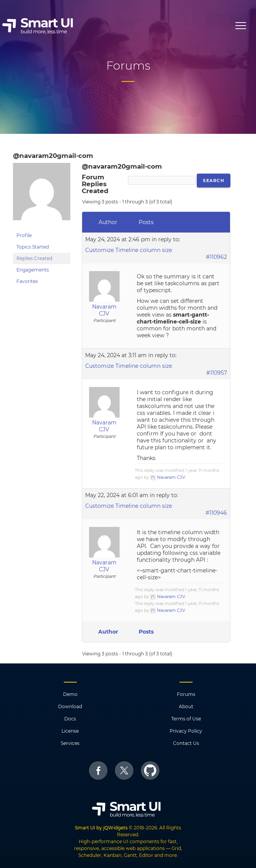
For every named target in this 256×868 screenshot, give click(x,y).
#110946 (216, 513)
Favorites (27, 281)
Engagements (33, 270)
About (186, 706)
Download (70, 706)
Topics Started (33, 247)
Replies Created (34, 258)
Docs (70, 719)
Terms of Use (186, 719)
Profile (24, 235)
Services (70, 743)
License (70, 731)
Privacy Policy (186, 731)
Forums (186, 694)
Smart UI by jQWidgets (101, 828)
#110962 (216, 257)
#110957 (217, 373)
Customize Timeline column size (129, 250)
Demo (70, 694)
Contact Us (186, 743)
